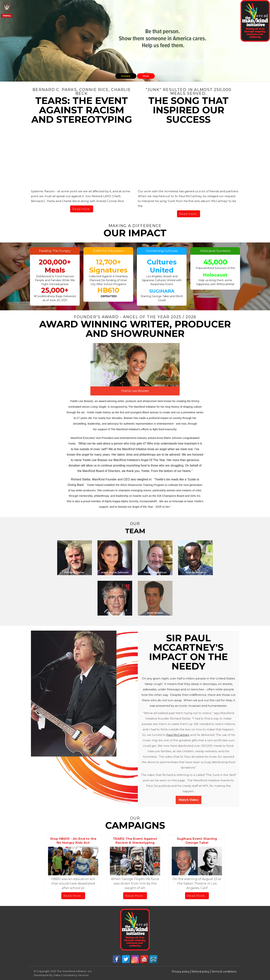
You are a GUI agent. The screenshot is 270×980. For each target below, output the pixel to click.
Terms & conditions (224, 972)
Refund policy (200, 972)
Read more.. (82, 209)
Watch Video (189, 800)
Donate (123, 75)
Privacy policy (181, 972)
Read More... (73, 896)
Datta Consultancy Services (71, 975)
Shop (149, 75)
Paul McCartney (178, 735)
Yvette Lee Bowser (135, 391)
